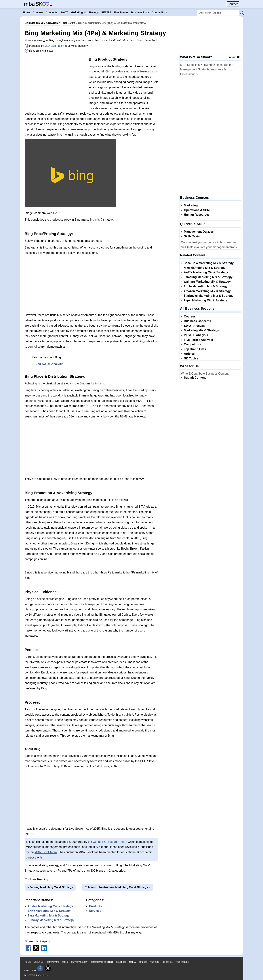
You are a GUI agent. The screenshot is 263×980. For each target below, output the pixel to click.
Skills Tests (192, 236)
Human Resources (197, 215)
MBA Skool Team (54, 46)
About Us (235, 57)
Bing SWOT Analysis (49, 364)
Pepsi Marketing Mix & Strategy (205, 300)
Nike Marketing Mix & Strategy (204, 268)
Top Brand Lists (195, 349)
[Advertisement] (55, 82)
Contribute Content (102, 962)
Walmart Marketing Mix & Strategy (207, 282)
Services (95, 911)
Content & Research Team (110, 842)
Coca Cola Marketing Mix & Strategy (209, 263)
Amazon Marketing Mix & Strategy (207, 291)
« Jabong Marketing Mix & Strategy (50, 887)
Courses (233, 4)
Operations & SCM (197, 210)
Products (95, 906)
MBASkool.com (41, 975)
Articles (189, 354)
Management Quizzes (199, 232)
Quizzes (143, 962)
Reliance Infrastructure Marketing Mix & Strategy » (118, 887)
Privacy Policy (79, 962)
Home (28, 962)
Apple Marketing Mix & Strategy (205, 286)
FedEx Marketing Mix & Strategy (206, 272)
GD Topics (191, 358)
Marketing (191, 205)
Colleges (121, 962)
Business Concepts (197, 321)
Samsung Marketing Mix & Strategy (208, 277)
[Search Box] (218, 13)
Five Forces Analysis (198, 340)
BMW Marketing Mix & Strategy (49, 911)
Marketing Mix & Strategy (201, 330)
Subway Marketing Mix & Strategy (51, 920)
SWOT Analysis (195, 326)
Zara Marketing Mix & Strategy (48, 915)
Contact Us (53, 962)
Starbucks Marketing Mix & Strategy (208, 296)
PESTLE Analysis (196, 335)
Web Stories (182, 962)
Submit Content (195, 378)
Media (132, 962)
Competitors (193, 344)
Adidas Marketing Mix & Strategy (50, 906)
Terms (65, 962)
